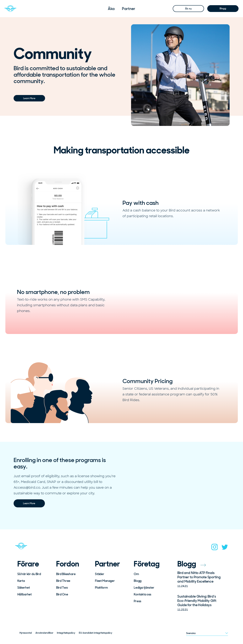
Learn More (29, 98)
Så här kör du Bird (29, 574)
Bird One (62, 594)
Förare (28, 564)
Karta (21, 581)
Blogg (223, 8)
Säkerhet (24, 588)
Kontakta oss (143, 594)
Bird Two (62, 588)
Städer (100, 574)
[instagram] (215, 548)
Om (136, 574)
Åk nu (188, 9)
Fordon (68, 564)
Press (138, 601)
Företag (147, 564)
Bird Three (63, 581)
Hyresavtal (26, 633)
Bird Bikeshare (66, 574)
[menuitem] (111, 9)
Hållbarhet (25, 594)
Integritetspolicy (66, 633)
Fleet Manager (105, 581)
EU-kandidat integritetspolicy (96, 633)
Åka (111, 9)
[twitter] (225, 548)
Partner (128, 9)
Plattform (101, 588)
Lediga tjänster (144, 588)
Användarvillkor (44, 633)
